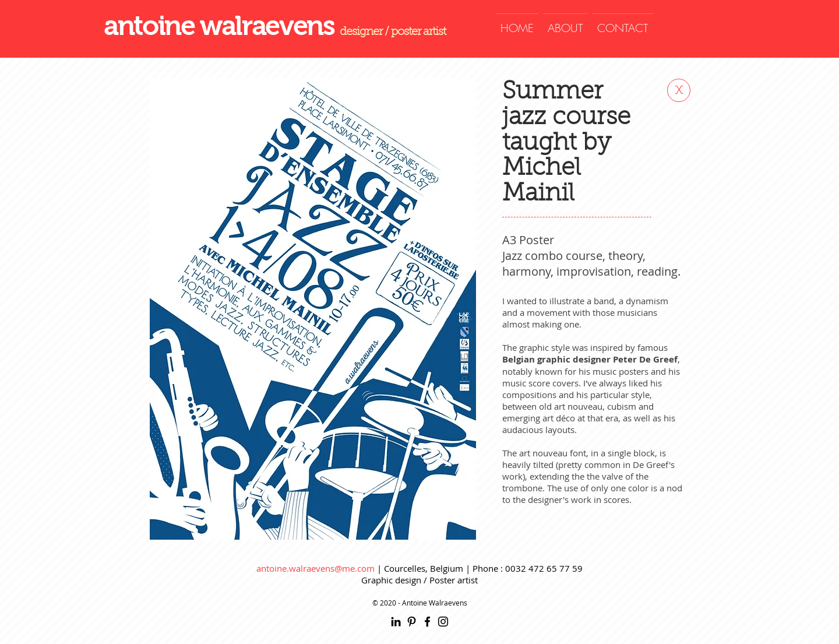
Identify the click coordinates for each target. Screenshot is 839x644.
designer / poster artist (393, 32)
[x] (679, 90)
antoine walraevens (222, 26)
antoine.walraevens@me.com (315, 568)
